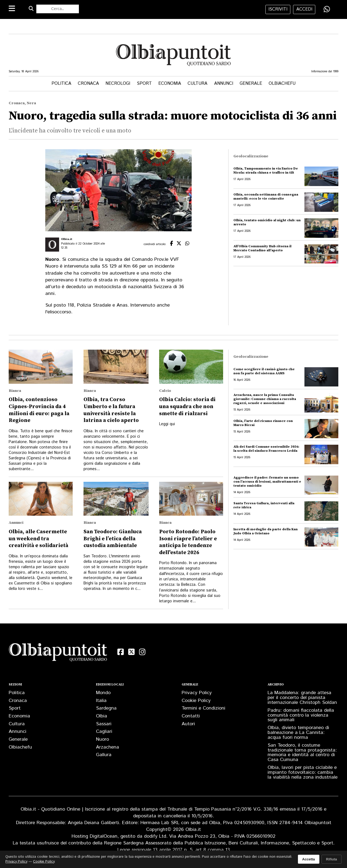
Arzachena (107, 747)
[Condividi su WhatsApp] (327, 9)
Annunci (224, 84)
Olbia (102, 716)
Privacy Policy (197, 693)
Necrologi (118, 84)
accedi (304, 9)
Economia (170, 84)
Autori (188, 724)
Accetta (309, 859)
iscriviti (278, 9)
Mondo (103, 693)
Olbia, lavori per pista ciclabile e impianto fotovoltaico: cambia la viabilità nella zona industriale (303, 772)
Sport (144, 84)
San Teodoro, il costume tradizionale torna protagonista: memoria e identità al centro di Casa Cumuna (302, 753)
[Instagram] (142, 652)
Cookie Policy (196, 701)
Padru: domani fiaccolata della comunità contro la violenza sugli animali (301, 715)
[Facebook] (121, 652)
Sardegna (106, 708)
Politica (61, 84)
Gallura (104, 755)
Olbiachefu (282, 84)
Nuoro (102, 739)
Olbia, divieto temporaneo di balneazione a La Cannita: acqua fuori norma (298, 733)
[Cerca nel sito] (58, 9)
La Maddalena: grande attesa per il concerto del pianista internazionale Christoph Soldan (302, 698)
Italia (101, 701)
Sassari (104, 724)
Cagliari (104, 732)
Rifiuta (332, 859)
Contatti (191, 716)
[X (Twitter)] (131, 652)
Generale (251, 84)
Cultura (197, 84)
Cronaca (88, 84)
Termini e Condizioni (203, 708)
